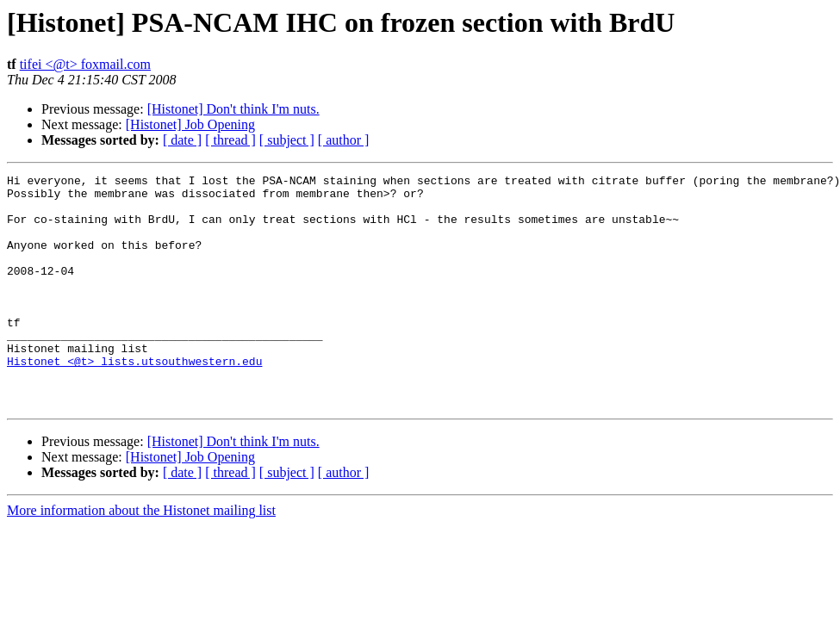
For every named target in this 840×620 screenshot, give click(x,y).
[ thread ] (230, 140)
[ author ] (344, 140)
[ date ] (182, 140)
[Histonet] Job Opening (190, 124)
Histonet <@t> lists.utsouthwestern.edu (134, 400)
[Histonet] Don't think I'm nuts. (233, 109)
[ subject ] (287, 140)
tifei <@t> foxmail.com (85, 64)
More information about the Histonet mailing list (141, 557)
